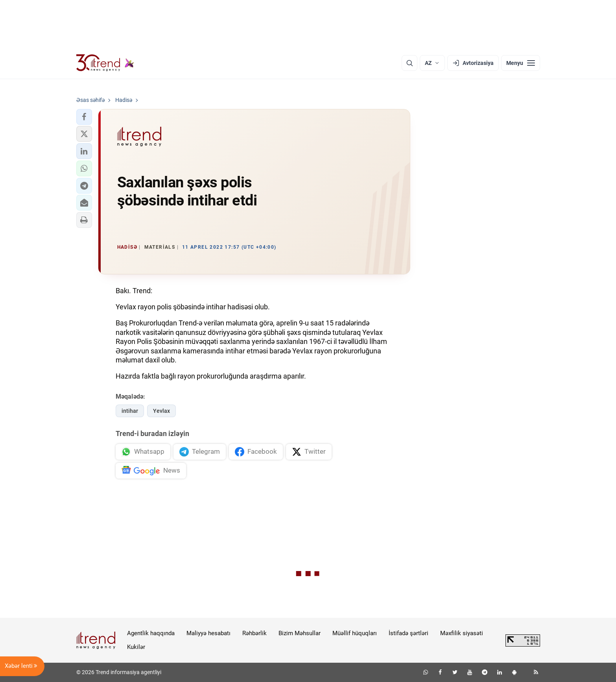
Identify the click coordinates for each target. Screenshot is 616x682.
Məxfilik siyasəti (462, 633)
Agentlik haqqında (151, 633)
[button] (84, 117)
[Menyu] (521, 63)
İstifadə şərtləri (409, 633)
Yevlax (161, 411)
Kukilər (136, 647)
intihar (130, 411)
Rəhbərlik (255, 633)
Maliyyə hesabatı (208, 633)
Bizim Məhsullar (300, 633)
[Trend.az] (105, 63)
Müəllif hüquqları (355, 633)
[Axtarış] (409, 63)
